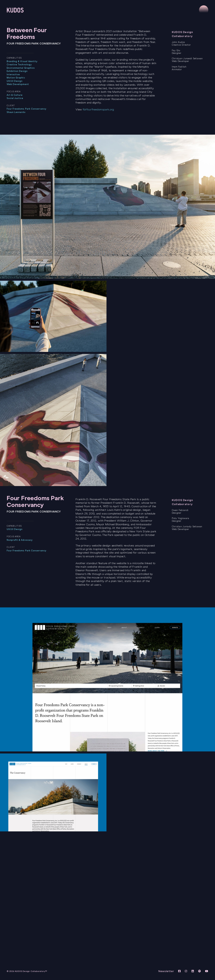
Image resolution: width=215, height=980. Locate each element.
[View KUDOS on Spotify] (200, 971)
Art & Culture (15, 95)
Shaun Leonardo (16, 112)
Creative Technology (19, 65)
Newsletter (166, 971)
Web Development (18, 84)
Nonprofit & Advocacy (20, 540)
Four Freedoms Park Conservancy (27, 109)
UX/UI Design (15, 81)
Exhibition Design (17, 71)
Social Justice (15, 98)
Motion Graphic (16, 78)
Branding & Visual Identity (22, 61)
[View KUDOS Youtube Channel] (207, 971)
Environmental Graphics (21, 68)
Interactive (13, 74)
